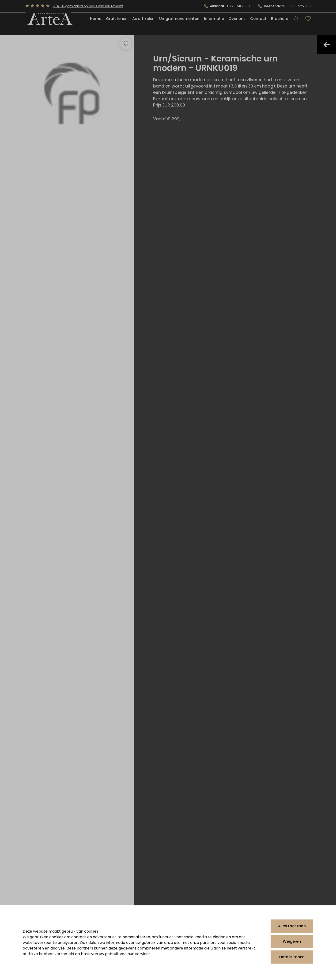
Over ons (237, 24)
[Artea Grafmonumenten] (48, 24)
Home (96, 24)
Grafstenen (117, 24)
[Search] (296, 24)
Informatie (214, 24)
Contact (258, 24)
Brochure (280, 24)
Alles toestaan (292, 926)
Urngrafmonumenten (179, 24)
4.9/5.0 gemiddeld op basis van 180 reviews (88, 6)
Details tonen (292, 957)
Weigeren (292, 941)
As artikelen (143, 24)
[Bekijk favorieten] (308, 24)
